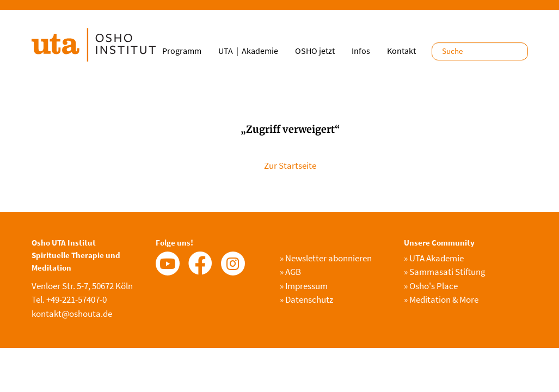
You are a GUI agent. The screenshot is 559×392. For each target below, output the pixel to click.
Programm (182, 51)
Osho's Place (431, 286)
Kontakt (401, 51)
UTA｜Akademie (248, 51)
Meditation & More (441, 299)
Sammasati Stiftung (445, 272)
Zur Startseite (290, 166)
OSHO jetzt (315, 51)
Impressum (304, 286)
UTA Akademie (434, 258)
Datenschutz (306, 299)
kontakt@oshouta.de (72, 314)
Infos (361, 51)
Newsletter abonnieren (326, 258)
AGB (290, 272)
